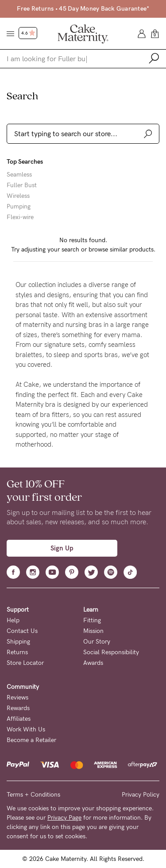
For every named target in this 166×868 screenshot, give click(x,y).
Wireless (18, 196)
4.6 (28, 33)
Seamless (19, 175)
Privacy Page (64, 818)
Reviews (17, 697)
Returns (17, 652)
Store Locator (25, 663)
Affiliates (19, 719)
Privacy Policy (141, 795)
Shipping (18, 642)
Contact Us (22, 631)
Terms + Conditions (33, 795)
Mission (93, 631)
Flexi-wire (20, 217)
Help (13, 620)
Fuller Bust (22, 185)
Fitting (92, 620)
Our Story (97, 642)
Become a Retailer (31, 740)
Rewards (18, 708)
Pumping (19, 207)
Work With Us (26, 729)
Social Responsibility (111, 652)
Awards (93, 663)
